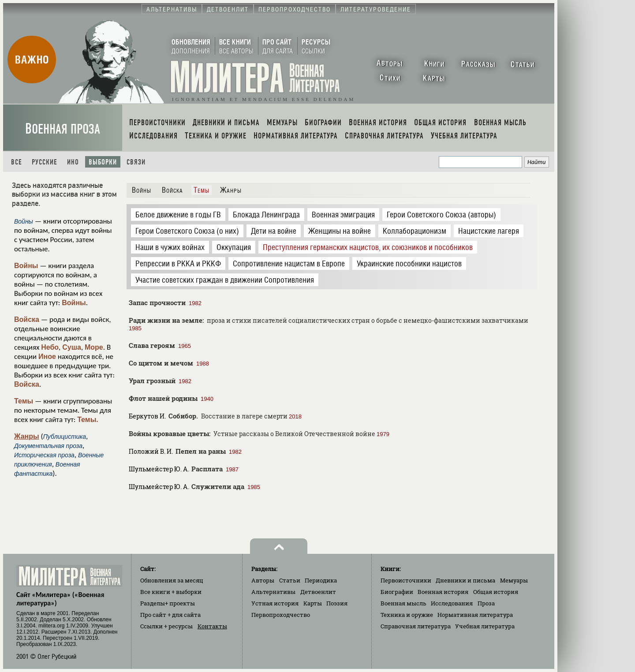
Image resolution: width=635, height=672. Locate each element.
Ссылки (166, 626)
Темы (24, 401)
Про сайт (170, 615)
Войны (26, 266)
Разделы (168, 603)
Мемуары (514, 580)
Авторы (263, 580)
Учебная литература (485, 626)
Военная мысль (403, 603)
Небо (50, 347)
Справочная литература (416, 626)
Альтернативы (273, 592)
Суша (72, 347)
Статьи (290, 580)
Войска (27, 319)
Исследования (452, 603)
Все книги (171, 592)
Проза (486, 603)
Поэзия (337, 603)
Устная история (275, 603)
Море (94, 347)
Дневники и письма (465, 580)
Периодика (321, 580)
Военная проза (63, 129)
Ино (73, 162)
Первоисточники (406, 580)
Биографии (397, 592)
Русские (45, 162)
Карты (313, 603)
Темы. (88, 420)
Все (17, 162)
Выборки (103, 162)
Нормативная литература (475, 615)
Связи (136, 162)
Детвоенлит (318, 592)
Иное (47, 357)
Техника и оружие (407, 615)
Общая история (496, 592)
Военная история (443, 592)
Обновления (172, 580)
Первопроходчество (281, 615)
